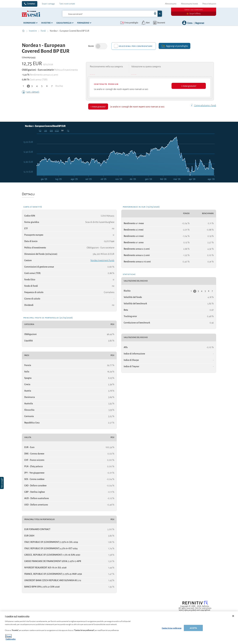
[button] (2, 483)
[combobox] (112, 14)
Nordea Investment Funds (102, 260)
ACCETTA (193, 628)
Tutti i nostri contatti (67, 4)
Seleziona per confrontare (136, 46)
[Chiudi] (233, 616)
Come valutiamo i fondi (203, 105)
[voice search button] (154, 14)
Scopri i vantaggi (48, 4)
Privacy (8, 636)
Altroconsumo (171, 4)
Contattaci (31, 4)
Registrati (200, 23)
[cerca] (103, 14)
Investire (33, 31)
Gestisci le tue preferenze (172, 628)
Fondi (43, 31)
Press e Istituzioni (209, 4)
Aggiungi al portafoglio (174, 46)
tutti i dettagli (31, 92)
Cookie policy (11, 639)
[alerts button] (145, 23)
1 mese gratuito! (189, 86)
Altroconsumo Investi (189, 4)
